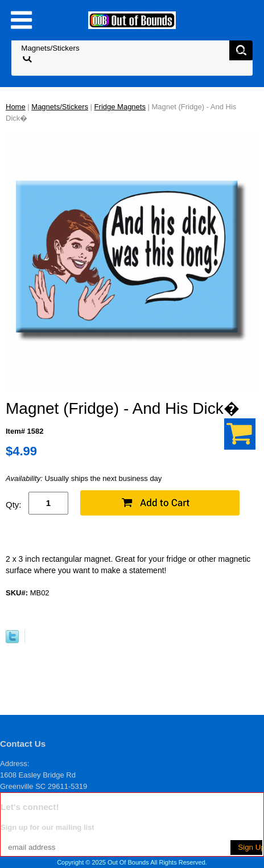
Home (16, 107)
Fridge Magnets (120, 107)
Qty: (14, 505)
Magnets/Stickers (60, 107)
